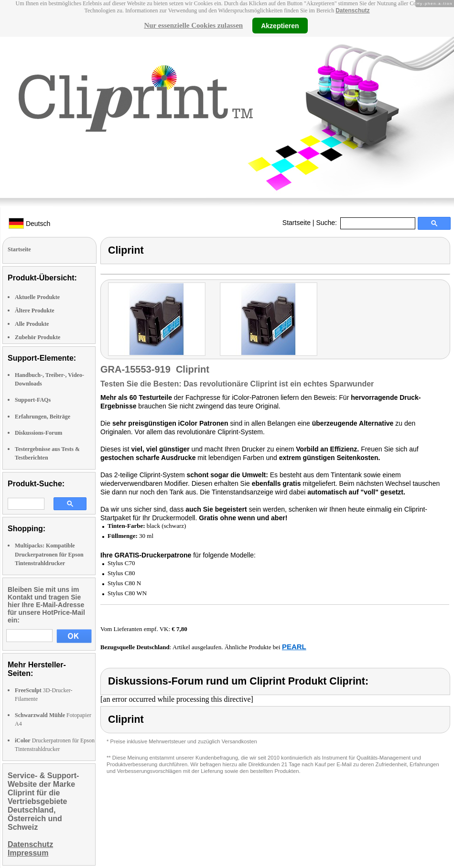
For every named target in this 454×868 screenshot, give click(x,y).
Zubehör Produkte (38, 337)
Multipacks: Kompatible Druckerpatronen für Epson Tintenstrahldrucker (49, 554)
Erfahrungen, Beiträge (43, 417)
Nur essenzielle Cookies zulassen (193, 25)
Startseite (297, 223)
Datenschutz (352, 11)
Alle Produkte (32, 324)
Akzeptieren (280, 25)
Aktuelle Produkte (37, 297)
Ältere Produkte (35, 311)
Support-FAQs (33, 400)
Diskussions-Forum (38, 433)
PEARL (294, 647)
